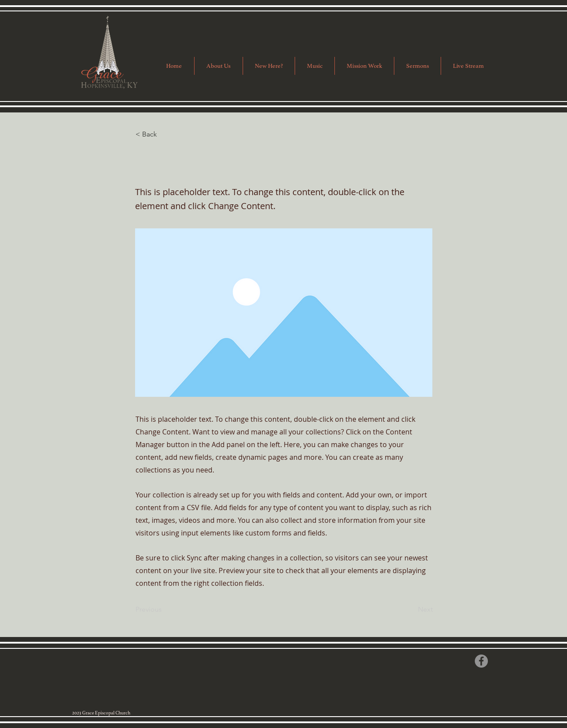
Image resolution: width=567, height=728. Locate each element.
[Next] (411, 610)
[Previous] (164, 610)
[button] (364, 66)
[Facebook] (481, 661)
